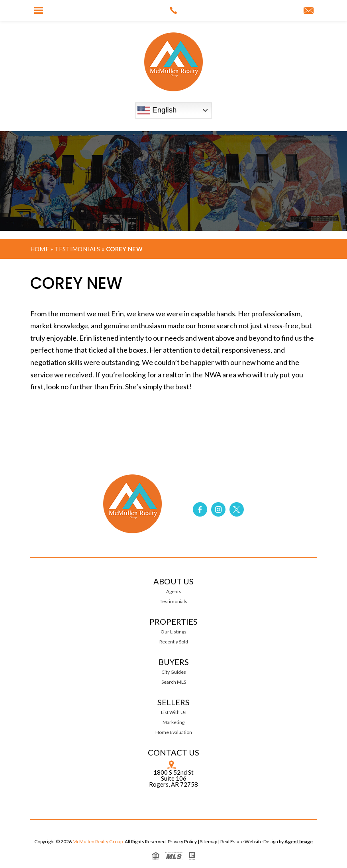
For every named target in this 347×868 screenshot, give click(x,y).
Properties (173, 621)
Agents (174, 592)
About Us (173, 581)
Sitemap (209, 841)
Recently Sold (174, 642)
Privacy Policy (182, 841)
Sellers (173, 702)
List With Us (174, 712)
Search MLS (174, 682)
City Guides (174, 672)
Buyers (174, 662)
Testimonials (77, 249)
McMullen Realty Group (98, 841)
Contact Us (173, 752)
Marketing (173, 722)
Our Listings (173, 632)
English (157, 110)
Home (40, 249)
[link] (173, 10)
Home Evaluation (174, 732)
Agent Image (299, 841)
